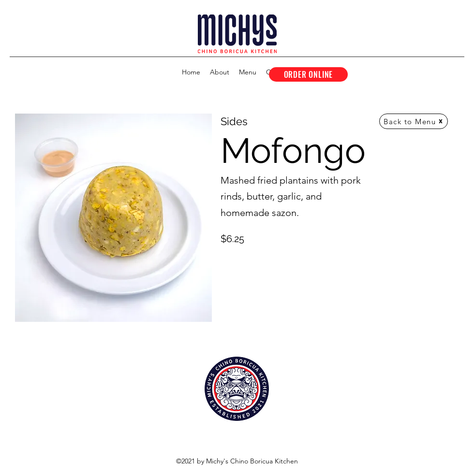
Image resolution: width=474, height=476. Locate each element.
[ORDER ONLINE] (308, 74)
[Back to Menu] (414, 121)
